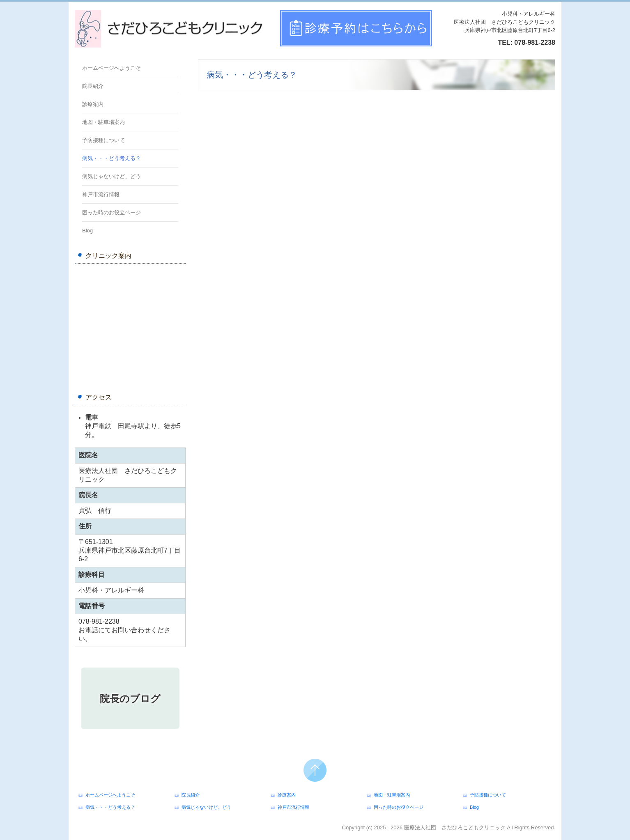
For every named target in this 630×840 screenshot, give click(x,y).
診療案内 (93, 104)
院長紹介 (93, 86)
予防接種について (103, 140)
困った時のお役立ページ (112, 212)
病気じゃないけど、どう (112, 176)
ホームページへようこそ (112, 68)
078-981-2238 (535, 42)
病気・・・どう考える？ (112, 158)
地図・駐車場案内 (103, 122)
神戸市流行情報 (101, 194)
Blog (87, 231)
